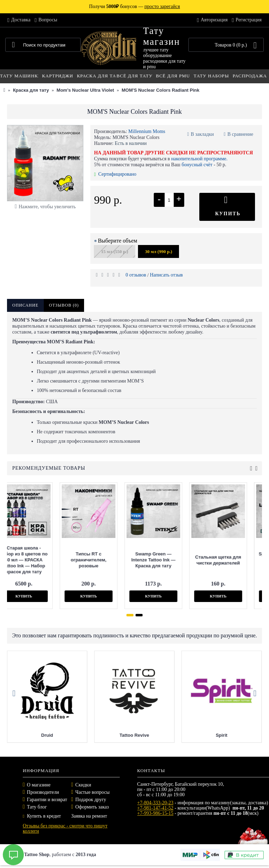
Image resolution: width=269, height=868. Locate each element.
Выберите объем (117, 241)
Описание (25, 305)
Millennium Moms (147, 131)
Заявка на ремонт (89, 816)
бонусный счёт (197, 165)
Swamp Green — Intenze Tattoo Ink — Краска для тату (94, 560)
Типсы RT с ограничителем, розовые (29, 560)
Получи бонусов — (134, 6)
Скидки (83, 785)
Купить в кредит (42, 816)
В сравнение (240, 134)
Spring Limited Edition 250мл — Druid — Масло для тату (223, 560)
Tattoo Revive (198, 735)
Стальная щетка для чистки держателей (158, 560)
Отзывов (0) (64, 305)
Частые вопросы (92, 792)
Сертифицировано (115, 174)
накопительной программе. (199, 159)
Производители (43, 792)
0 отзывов (136, 275)
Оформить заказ (92, 807)
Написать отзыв (166, 275)
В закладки (202, 134)
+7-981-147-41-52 (156, 808)
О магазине (39, 785)
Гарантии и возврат (47, 800)
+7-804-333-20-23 (156, 803)
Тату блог (37, 807)
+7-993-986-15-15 (156, 813)
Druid (110, 735)
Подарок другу (91, 800)
